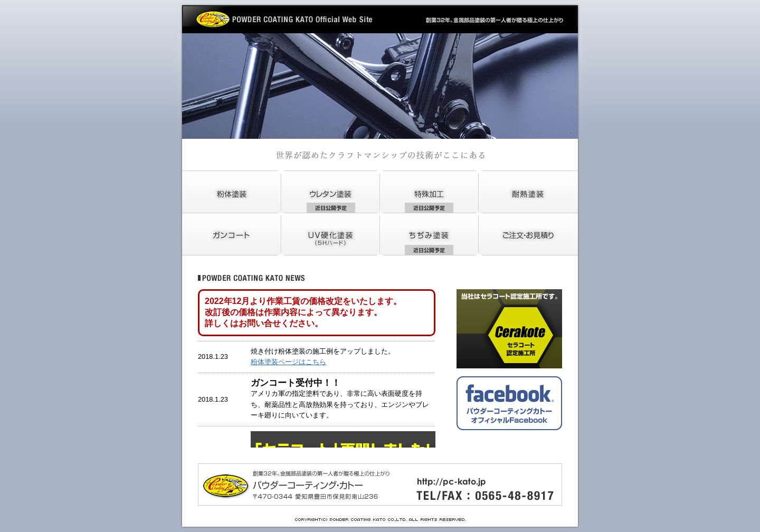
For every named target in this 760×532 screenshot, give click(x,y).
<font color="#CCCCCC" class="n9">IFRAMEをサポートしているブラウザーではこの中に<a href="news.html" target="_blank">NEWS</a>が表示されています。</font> (322, 368)
